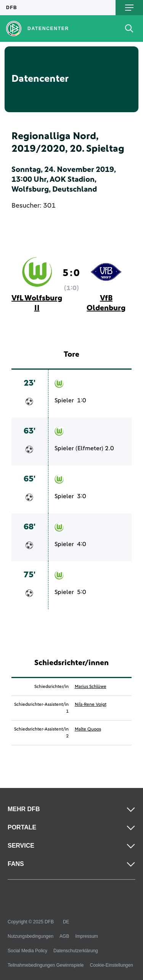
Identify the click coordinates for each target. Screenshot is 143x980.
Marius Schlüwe (91, 687)
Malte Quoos (88, 729)
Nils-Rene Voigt (91, 705)
